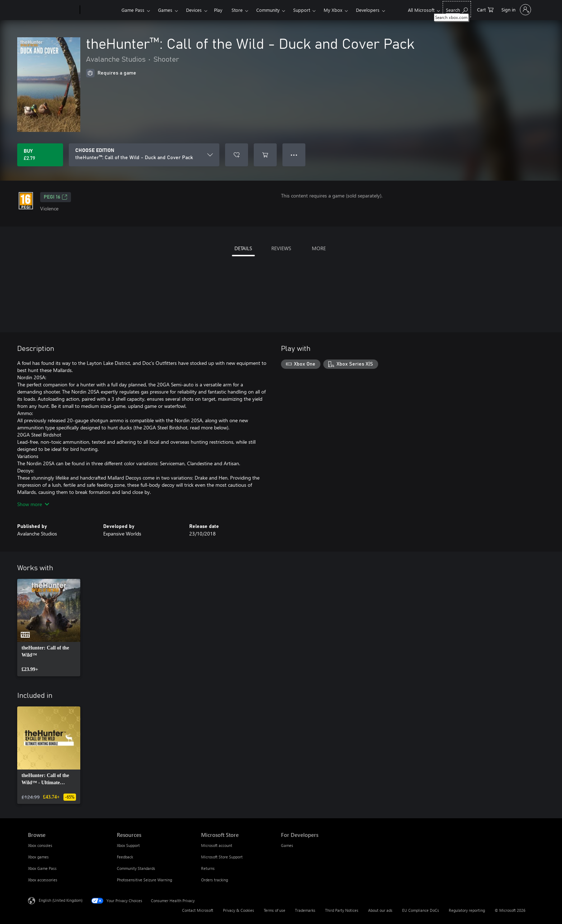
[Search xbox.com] (457, 9)
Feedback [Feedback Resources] (125, 857)
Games (165, 10)
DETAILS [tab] (243, 248)
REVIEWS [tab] (281, 248)
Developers (368, 10)
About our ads (380, 910)
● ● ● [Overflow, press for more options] (294, 155)
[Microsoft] (53, 10)
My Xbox (333, 10)
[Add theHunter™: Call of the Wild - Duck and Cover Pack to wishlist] (237, 155)
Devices (194, 10)
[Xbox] (100, 10)
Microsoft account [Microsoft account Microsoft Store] (217, 845)
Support (302, 10)
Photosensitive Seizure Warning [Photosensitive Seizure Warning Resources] (144, 880)
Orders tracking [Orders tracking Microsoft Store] (215, 880)
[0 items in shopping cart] (485, 9)
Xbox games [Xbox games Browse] (38, 857)
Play (218, 10)
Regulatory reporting (467, 910)
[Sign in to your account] (516, 10)
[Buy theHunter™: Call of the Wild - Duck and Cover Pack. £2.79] (40, 155)
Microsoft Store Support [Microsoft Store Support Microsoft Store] (222, 857)
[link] (49, 628)
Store (237, 10)
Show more (33, 504)
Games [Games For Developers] (287, 845)
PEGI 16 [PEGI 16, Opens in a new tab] (56, 197)
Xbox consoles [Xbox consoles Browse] (40, 845)
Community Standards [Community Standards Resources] (136, 868)
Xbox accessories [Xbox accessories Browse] (43, 880)
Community (268, 10)
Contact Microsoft (198, 910)
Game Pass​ (133, 10)
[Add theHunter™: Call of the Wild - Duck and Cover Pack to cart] (265, 155)
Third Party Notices (342, 910)
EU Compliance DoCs (421, 910)
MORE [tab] (319, 248)
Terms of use (275, 910)
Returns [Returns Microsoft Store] (208, 868)
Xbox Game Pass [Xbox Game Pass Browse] (42, 868)
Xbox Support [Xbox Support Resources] (128, 845)
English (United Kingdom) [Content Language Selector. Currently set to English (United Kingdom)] (61, 900)
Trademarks (305, 910)
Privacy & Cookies (239, 910)
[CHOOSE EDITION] (144, 155)
